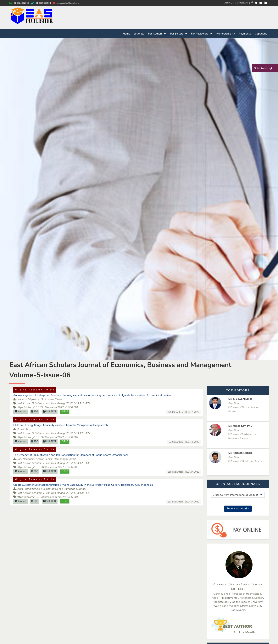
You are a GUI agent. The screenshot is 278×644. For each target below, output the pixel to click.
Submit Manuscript (238, 509)
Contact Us (242, 3)
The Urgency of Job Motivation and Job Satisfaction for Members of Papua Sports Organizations (71, 455)
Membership (225, 34)
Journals (139, 34)
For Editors (179, 34)
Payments (245, 34)
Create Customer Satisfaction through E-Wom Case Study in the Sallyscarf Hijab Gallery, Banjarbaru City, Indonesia (83, 485)
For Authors (157, 34)
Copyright (261, 34)
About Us (229, 3)
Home (126, 34)
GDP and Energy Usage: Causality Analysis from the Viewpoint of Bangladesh (61, 425)
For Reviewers (202, 34)
